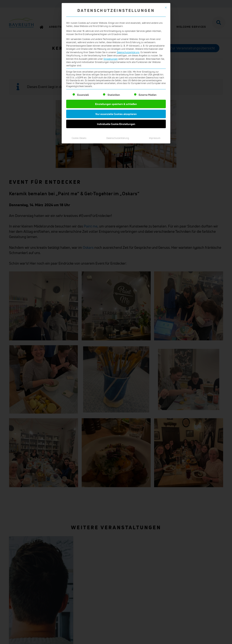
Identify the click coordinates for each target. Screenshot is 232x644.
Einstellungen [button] (111, 92)
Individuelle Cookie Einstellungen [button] (116, 157)
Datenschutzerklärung (128, 85)
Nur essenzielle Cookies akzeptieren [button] (116, 147)
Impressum (155, 171)
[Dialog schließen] (166, 40)
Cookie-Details (79, 171)
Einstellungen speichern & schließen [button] (116, 137)
